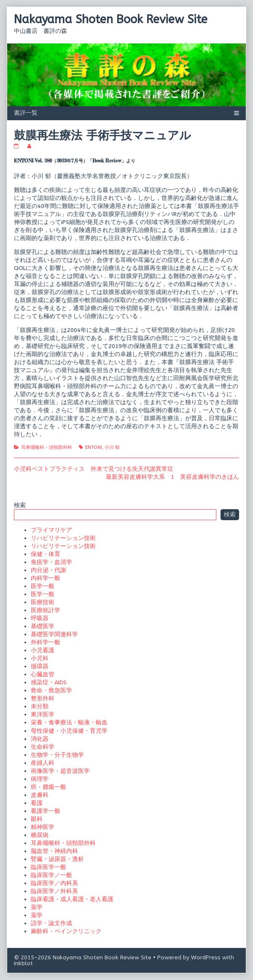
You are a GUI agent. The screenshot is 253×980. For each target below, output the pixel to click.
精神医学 (43, 827)
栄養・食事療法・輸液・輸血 (69, 722)
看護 (37, 803)
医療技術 (43, 602)
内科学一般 (46, 578)
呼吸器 (40, 618)
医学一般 (43, 586)
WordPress (206, 957)
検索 (20, 505)
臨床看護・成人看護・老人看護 (72, 899)
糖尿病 (40, 835)
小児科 (40, 658)
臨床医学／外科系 (54, 891)
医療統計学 (46, 610)
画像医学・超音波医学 (60, 771)
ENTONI (94, 447)
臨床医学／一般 (51, 875)
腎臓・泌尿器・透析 (57, 859)
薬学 (37, 907)
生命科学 (43, 747)
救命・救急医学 (51, 690)
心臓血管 (43, 674)
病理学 (40, 779)
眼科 (37, 819)
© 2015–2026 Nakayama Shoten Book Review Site (83, 957)
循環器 (40, 666)
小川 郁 (112, 447)
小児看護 (43, 650)
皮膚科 (40, 795)
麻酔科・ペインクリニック (66, 931)
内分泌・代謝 (48, 570)
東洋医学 (43, 714)
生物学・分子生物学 (57, 755)
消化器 (40, 739)
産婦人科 (43, 763)
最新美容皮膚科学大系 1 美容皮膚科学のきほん (172, 477)
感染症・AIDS (49, 682)
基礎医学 (43, 626)
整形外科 (43, 698)
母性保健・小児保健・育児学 (69, 731)
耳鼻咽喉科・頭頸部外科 (47, 447)
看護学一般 (46, 811)
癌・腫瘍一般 (48, 787)
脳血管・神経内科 (54, 851)
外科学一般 (46, 642)
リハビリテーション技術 (63, 538)
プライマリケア (51, 530)
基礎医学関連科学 (54, 634)
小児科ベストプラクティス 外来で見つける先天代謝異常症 (94, 469)
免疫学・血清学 (51, 562)
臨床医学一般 (48, 867)
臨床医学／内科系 (54, 883)
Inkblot (23, 963)
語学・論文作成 (51, 923)
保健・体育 (46, 554)
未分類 (40, 706)
